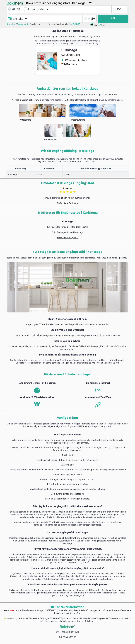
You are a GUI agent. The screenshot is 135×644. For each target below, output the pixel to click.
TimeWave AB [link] (36, 619)
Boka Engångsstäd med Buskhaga (67, 233)
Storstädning (50, 140)
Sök (113, 19)
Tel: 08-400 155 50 (68, 637)
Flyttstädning (25, 120)
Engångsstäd (23, 24)
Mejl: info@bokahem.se (68, 632)
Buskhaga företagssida (67, 238)
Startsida (11, 24)
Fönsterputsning (77, 120)
